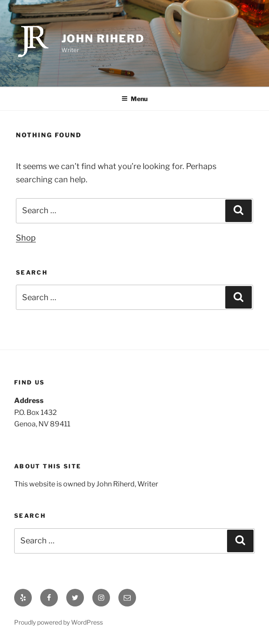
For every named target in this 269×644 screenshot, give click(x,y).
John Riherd (103, 39)
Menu (134, 99)
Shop (26, 238)
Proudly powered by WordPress (59, 622)
